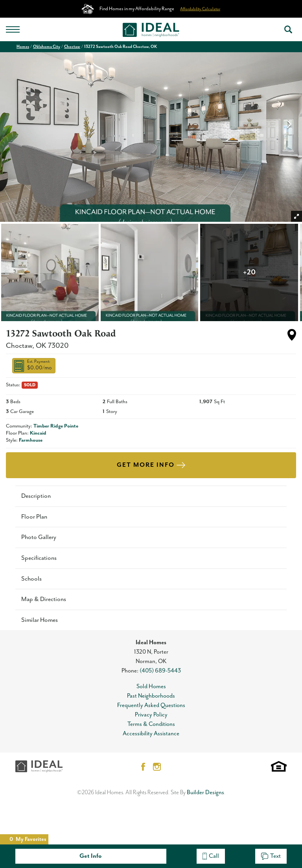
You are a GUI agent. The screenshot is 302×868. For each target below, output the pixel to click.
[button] (288, 29)
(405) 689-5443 (160, 671)
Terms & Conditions (151, 724)
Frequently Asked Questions (151, 705)
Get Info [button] (91, 856)
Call (211, 856)
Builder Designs (205, 792)
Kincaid (38, 433)
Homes (23, 47)
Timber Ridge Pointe (56, 426)
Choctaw (72, 47)
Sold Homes (151, 686)
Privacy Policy (151, 715)
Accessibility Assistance (151, 734)
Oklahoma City (47, 47)
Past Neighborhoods (151, 696)
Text (271, 856)
